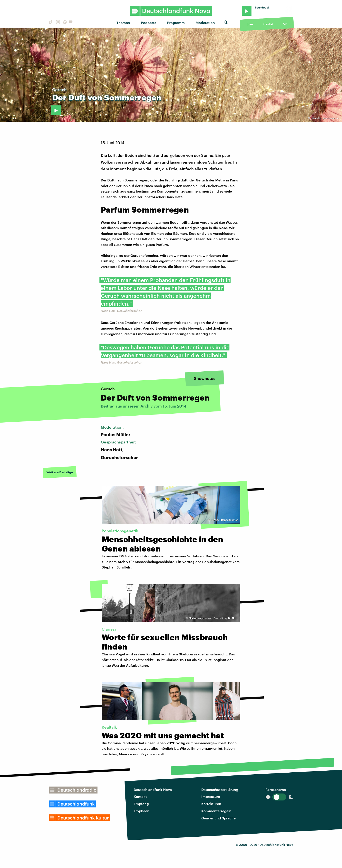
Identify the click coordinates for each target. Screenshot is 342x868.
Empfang (141, 804)
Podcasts (149, 23)
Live (250, 24)
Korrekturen (211, 804)
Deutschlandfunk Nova (153, 789)
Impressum (211, 796)
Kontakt (140, 796)
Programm (176, 23)
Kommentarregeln (216, 811)
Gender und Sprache (218, 818)
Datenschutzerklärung (220, 789)
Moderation (205, 23)
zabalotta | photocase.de (325, 118)
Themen (123, 23)
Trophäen (142, 811)
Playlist (268, 24)
